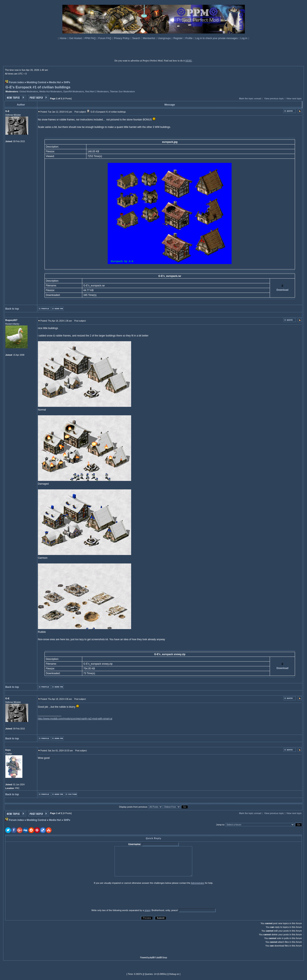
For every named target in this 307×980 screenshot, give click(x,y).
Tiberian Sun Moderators (122, 91)
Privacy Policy (122, 38)
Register (178, 38)
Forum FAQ (105, 38)
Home (63, 38)
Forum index (16, 82)
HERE (189, 61)
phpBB (152, 958)
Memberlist (149, 38)
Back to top (12, 309)
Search (136, 38)
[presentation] (37, 896)
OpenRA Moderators (74, 91)
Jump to (220, 825)
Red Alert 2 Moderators (97, 91)
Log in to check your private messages (217, 38)
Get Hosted (76, 38)
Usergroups (165, 38)
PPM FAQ (90, 38)
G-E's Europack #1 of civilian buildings (38, 87)
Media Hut (55, 82)
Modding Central (37, 82)
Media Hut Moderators (51, 91)
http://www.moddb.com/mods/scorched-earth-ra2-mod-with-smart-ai (75, 719)
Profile (189, 38)
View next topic (294, 98)
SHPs (67, 82)
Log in (244, 38)
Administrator (198, 883)
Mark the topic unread (250, 98)
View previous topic (274, 98)
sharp (147, 910)
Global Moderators (29, 91)
